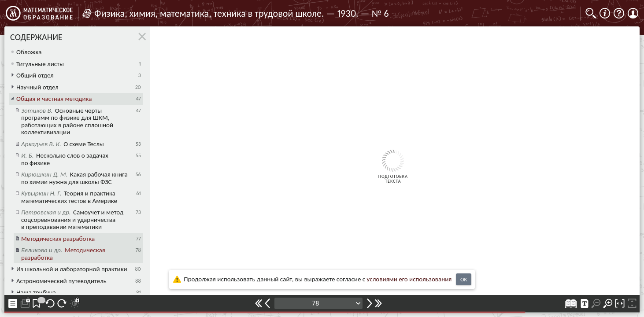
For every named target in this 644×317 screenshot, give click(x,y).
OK (464, 279)
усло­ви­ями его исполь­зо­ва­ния (409, 279)
